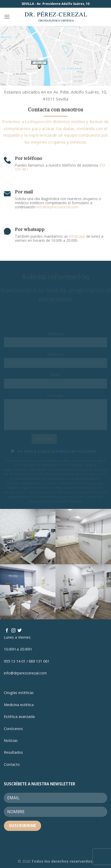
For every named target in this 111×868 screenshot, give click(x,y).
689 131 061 (39, 661)
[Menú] (7, 17)
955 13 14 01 (15, 661)
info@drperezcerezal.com (57, 205)
